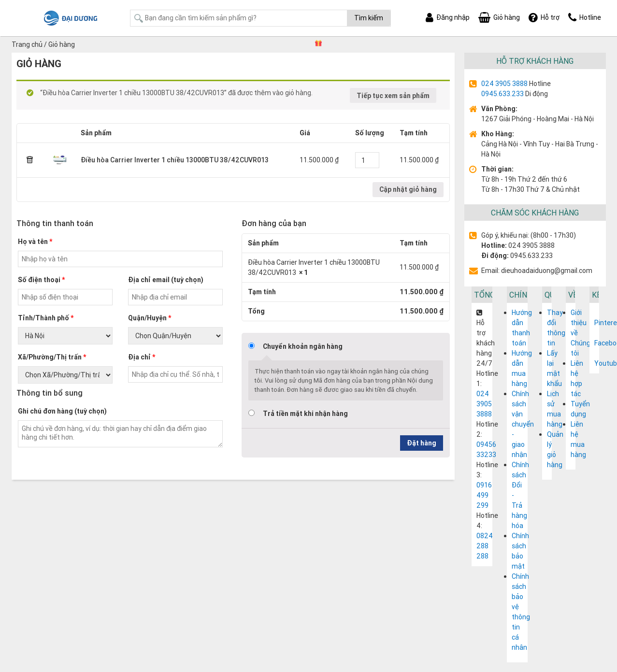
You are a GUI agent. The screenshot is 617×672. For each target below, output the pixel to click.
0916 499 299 (484, 495)
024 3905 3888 (504, 84)
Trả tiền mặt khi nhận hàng (305, 414)
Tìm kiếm (369, 18)
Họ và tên (35, 242)
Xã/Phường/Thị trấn (52, 357)
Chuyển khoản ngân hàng (303, 346)
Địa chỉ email (166, 280)
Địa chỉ (142, 357)
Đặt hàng (422, 443)
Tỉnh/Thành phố (46, 318)
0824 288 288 (485, 546)
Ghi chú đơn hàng (62, 411)
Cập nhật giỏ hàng (408, 189)
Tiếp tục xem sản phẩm (393, 96)
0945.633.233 (502, 94)
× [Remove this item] (30, 160)
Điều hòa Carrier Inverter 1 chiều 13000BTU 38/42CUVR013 (175, 160)
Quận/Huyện (150, 318)
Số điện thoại (41, 280)
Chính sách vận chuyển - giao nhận (523, 424)
